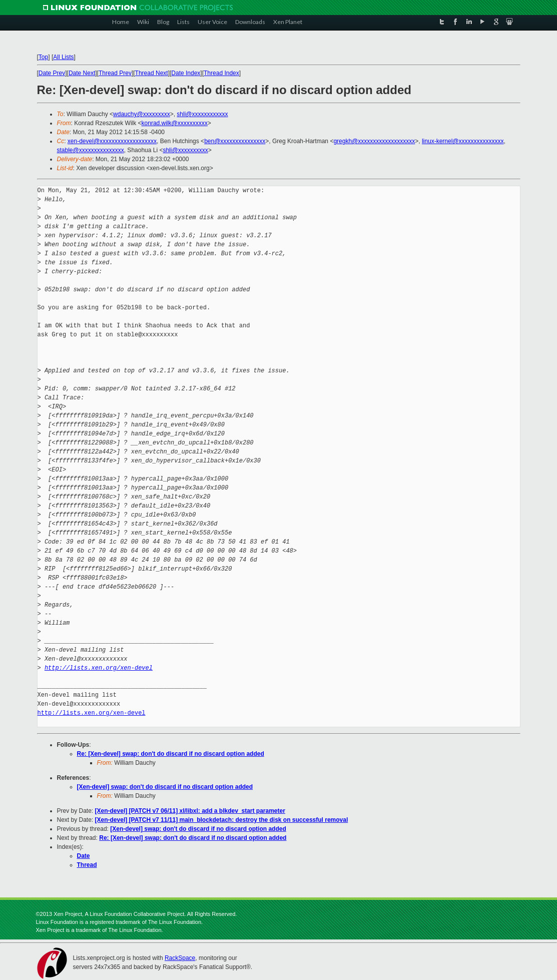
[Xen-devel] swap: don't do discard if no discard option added (165, 787)
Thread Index (221, 73)
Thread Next (152, 73)
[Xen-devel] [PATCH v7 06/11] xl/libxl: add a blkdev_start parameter (190, 811)
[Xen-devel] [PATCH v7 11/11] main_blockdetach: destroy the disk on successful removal (222, 820)
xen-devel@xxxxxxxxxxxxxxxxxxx (112, 141)
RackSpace (180, 958)
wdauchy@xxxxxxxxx (142, 114)
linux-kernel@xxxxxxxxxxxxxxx (463, 141)
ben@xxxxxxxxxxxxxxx (235, 141)
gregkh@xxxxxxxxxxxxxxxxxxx (374, 141)
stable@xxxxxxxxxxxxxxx (91, 150)
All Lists (63, 57)
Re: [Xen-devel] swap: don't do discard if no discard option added (171, 754)
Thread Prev (115, 73)
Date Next (82, 73)
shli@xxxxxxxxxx (185, 150)
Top (43, 57)
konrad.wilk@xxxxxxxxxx (175, 123)
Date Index (186, 73)
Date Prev (52, 73)
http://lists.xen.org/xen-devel (99, 668)
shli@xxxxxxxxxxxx (202, 114)
